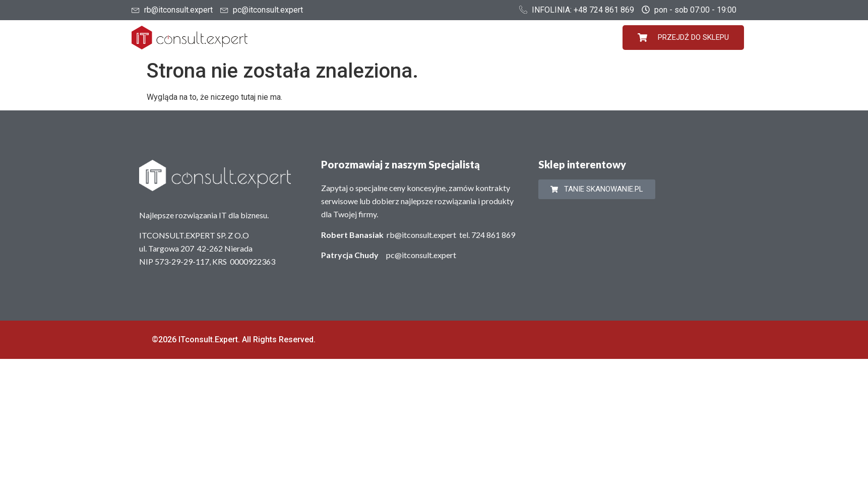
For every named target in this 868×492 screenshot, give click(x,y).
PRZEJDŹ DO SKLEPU (683, 38)
